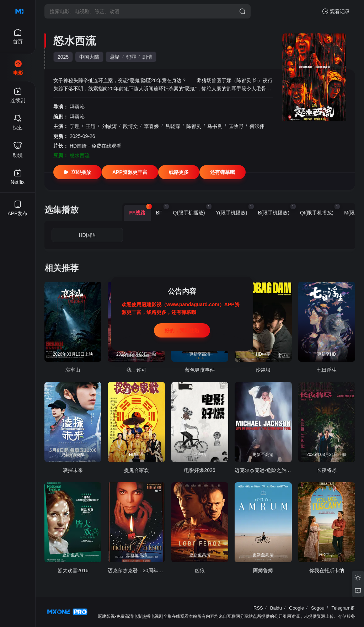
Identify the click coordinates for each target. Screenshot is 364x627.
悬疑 (115, 57)
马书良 (215, 126)
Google (296, 608)
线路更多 (179, 172)
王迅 (91, 126)
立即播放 (77, 172)
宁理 (75, 126)
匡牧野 (236, 126)
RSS (258, 608)
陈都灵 (194, 126)
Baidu (276, 608)
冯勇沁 (77, 107)
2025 (63, 57)
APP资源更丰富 (130, 172)
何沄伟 (257, 126)
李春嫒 (151, 126)
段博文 (130, 126)
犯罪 (131, 57)
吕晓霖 (173, 126)
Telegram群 (343, 608)
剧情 (147, 57)
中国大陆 (89, 57)
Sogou (318, 608)
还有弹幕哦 (223, 172)
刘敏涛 (109, 126)
